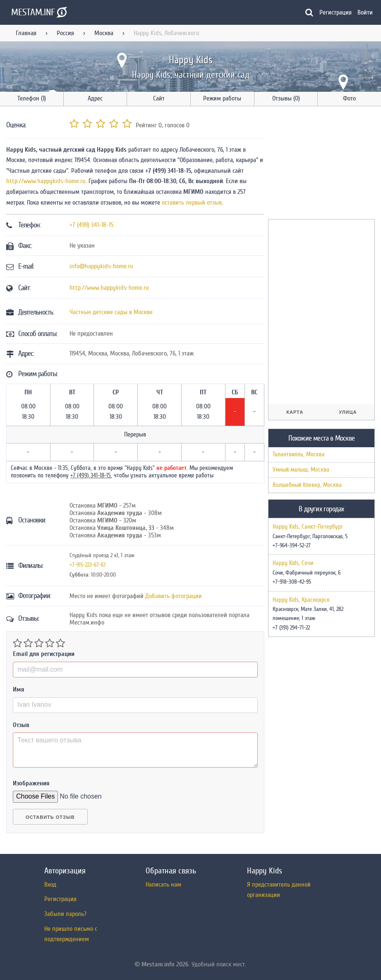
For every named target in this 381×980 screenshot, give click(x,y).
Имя (19, 689)
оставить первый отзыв (192, 203)
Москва (104, 33)
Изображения (31, 783)
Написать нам (163, 885)
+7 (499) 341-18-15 (91, 225)
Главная (26, 33)
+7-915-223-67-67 (88, 565)
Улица (348, 412)
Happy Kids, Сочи (293, 563)
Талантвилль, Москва (299, 454)
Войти (365, 12)
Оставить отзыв (50, 817)
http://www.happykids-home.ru (46, 181)
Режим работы (222, 98)
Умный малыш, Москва (301, 470)
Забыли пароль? (65, 914)
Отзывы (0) (286, 98)
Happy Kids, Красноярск (301, 600)
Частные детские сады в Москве (111, 312)
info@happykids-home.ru (101, 266)
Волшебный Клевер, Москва (307, 485)
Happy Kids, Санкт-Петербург (308, 527)
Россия (65, 33)
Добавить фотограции (174, 596)
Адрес (95, 98)
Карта (295, 412)
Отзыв (21, 725)
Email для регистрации (44, 654)
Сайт (159, 98)
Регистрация (335, 12)
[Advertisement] (325, 164)
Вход (50, 885)
